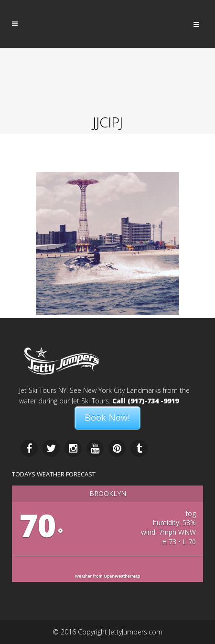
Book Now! (107, 417)
